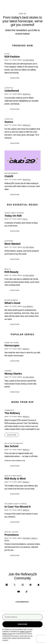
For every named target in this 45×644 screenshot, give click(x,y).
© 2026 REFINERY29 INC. (22, 602)
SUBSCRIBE (12, 435)
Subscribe (15, 78)
